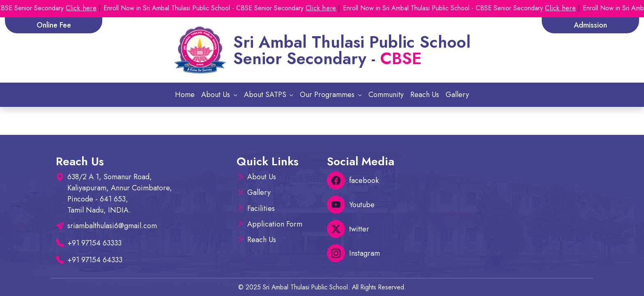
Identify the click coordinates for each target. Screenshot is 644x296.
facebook (353, 180)
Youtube (351, 205)
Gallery (457, 95)
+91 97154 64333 (95, 260)
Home (185, 95)
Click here (87, 8)
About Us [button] (217, 95)
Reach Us (425, 95)
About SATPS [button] (266, 95)
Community (386, 95)
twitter (348, 229)
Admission (590, 25)
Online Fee (54, 25)
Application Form (275, 224)
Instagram (353, 253)
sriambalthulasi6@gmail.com (112, 226)
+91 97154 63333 (94, 243)
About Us (262, 177)
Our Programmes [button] (328, 95)
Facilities (261, 208)
